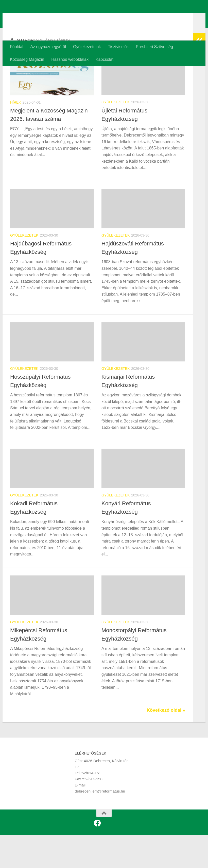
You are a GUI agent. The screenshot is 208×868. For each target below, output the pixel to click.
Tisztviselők (118, 47)
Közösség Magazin (27, 59)
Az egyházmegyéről (48, 47)
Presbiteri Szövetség (154, 47)
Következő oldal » (166, 743)
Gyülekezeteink (87, 47)
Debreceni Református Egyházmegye (102, 18)
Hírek (16, 135)
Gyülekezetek (116, 135)
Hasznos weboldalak (70, 59)
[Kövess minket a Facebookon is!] (97, 856)
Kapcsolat (105, 59)
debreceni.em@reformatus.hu (101, 824)
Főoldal (16, 47)
